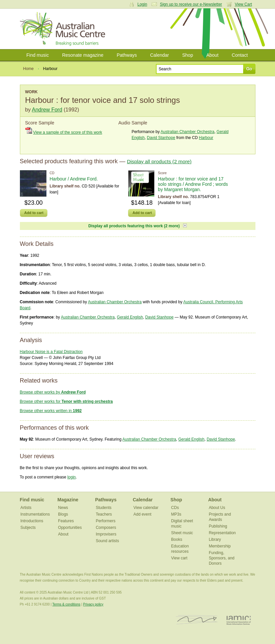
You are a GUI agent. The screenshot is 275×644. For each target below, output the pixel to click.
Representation (222, 533)
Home (29, 69)
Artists (26, 508)
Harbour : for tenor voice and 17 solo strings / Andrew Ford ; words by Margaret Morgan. (193, 184)
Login (142, 4)
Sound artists (107, 541)
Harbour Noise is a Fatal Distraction (51, 352)
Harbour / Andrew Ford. (74, 179)
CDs (175, 508)
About (212, 55)
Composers (106, 528)
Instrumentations (35, 514)
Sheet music (182, 533)
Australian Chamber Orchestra (187, 132)
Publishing (218, 526)
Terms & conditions (66, 604)
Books (177, 539)
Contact (240, 55)
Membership (220, 546)
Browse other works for (67, 401)
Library (215, 539)
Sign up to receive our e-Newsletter (191, 4)
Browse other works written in (51, 411)
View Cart (243, 4)
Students (104, 508)
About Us (217, 508)
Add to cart (34, 213)
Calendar (159, 55)
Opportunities (70, 528)
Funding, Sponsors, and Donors (221, 558)
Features (66, 521)
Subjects (28, 528)
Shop (188, 55)
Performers (106, 521)
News (63, 508)
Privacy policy (93, 604)
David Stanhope (161, 138)
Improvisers (106, 534)
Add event (142, 514)
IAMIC (239, 620)
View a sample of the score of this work (68, 132)
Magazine (68, 500)
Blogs (63, 514)
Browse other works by (53, 392)
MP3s (176, 514)
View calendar (146, 508)
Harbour (206, 138)
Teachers (104, 514)
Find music (38, 55)
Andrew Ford (47, 110)
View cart (179, 558)
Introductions (32, 521)
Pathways (127, 55)
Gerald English (130, 317)
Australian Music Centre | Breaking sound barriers (64, 29)
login (71, 477)
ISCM (197, 620)
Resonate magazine (83, 55)
